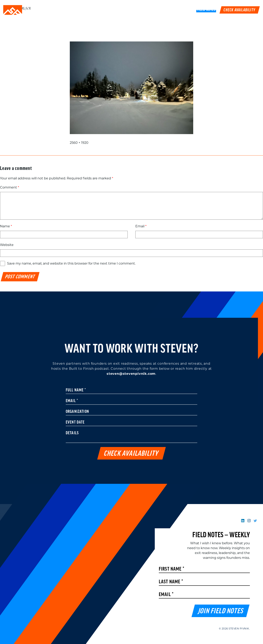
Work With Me (146, 10)
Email (141, 226)
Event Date (75, 423)
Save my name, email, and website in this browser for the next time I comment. (71, 263)
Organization (77, 412)
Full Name (76, 390)
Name (6, 226)
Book (187, 10)
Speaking (122, 10)
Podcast (170, 10)
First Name (172, 569)
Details (72, 433)
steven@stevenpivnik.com (131, 374)
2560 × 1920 (79, 143)
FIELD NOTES (206, 10)
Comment (10, 187)
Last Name (171, 582)
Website (7, 245)
